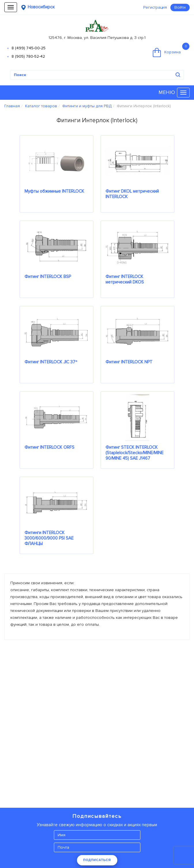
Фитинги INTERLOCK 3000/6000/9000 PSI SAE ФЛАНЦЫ (49, 538)
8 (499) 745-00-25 (29, 48)
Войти (180, 7)
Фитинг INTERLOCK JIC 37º (51, 362)
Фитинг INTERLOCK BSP (48, 277)
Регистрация (155, 7)
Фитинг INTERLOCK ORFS (49, 447)
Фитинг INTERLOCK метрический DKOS (125, 279)
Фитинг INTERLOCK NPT (129, 362)
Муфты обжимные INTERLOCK (54, 191)
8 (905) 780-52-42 (28, 56)
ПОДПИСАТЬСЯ (97, 860)
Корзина (171, 50)
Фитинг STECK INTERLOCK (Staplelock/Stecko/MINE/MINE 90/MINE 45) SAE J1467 (134, 453)
